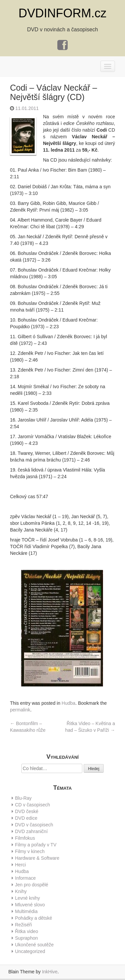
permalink (20, 710)
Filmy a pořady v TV (36, 845)
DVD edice (26, 818)
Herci (20, 865)
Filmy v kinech (30, 851)
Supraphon (26, 938)
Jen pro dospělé (32, 885)
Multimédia (26, 911)
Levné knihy (27, 898)
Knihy (21, 891)
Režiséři (23, 925)
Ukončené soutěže (34, 945)
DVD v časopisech (34, 825)
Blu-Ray (23, 798)
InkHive (50, 972)
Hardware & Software (37, 858)
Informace (25, 878)
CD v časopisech (32, 805)
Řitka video (26, 931)
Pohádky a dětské (33, 918)
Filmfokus (25, 838)
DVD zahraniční (31, 831)
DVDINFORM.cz (63, 13)
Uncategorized (30, 951)
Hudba (68, 703)
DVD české (27, 811)
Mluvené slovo (30, 905)
